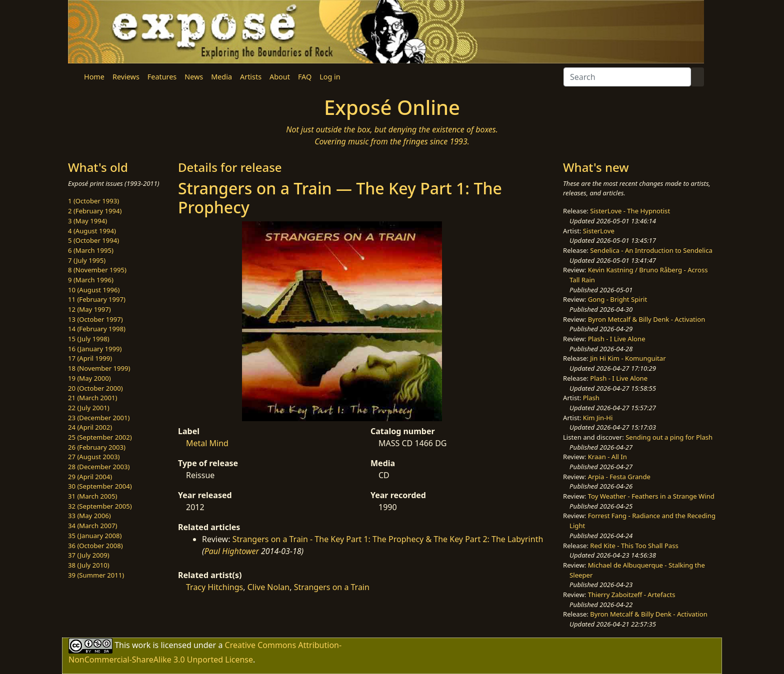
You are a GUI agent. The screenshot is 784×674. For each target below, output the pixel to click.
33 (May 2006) (89, 516)
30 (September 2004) (100, 486)
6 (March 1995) (91, 250)
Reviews (126, 77)
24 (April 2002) (90, 427)
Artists (251, 77)
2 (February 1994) (95, 211)
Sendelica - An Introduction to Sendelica (651, 250)
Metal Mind (207, 443)
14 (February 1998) (97, 329)
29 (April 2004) (90, 477)
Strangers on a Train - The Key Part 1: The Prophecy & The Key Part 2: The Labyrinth (388, 539)
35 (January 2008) (95, 536)
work (141, 645)
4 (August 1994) (92, 231)
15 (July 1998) (89, 339)
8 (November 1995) (97, 270)
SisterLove (599, 231)
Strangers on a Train (332, 587)
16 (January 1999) (95, 349)
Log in (330, 77)
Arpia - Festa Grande (619, 477)
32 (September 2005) (100, 506)
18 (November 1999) (99, 368)
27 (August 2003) (94, 457)
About (280, 77)
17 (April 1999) (90, 358)
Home (94, 77)
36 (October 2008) (95, 546)
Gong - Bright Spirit (617, 299)
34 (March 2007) (92, 526)
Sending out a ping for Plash (669, 437)
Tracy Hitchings (214, 587)
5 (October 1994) (93, 240)
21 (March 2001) (92, 398)
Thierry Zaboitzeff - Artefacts (632, 595)
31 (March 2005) (92, 496)
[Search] (627, 77)
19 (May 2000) (89, 378)
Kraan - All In (607, 457)
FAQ (305, 77)
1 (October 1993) (93, 201)
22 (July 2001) (89, 408)
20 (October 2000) (95, 388)
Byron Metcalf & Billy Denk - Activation (647, 319)
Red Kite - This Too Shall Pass (634, 546)
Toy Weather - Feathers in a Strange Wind (651, 496)
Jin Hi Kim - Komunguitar (628, 358)
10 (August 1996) (94, 290)
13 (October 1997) (95, 319)
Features (162, 77)
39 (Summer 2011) (96, 575)
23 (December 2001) (99, 418)
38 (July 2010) (89, 565)
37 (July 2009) (89, 555)
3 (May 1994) (87, 221)
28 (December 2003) (99, 467)
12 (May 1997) (89, 309)
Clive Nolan (269, 587)
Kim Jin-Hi (598, 418)
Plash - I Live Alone (617, 339)
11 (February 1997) (97, 299)
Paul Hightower (232, 551)
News (194, 77)
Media (221, 77)
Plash (591, 398)
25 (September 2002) (100, 437)
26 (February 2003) (97, 447)
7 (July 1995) (87, 260)
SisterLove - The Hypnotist (630, 211)
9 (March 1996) (91, 280)
